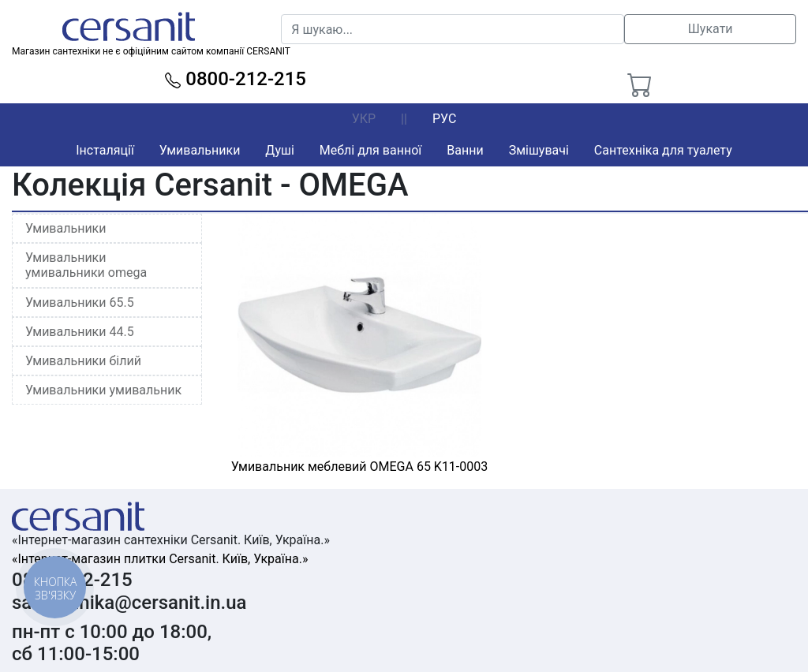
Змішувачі (539, 150)
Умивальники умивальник (103, 390)
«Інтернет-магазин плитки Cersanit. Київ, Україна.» (160, 559)
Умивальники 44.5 (80, 332)
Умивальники (200, 150)
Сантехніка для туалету (663, 150)
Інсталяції (105, 150)
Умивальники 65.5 (80, 302)
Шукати (711, 29)
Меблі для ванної (370, 150)
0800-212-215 (236, 79)
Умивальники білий (83, 361)
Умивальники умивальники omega (86, 265)
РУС (444, 119)
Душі (279, 150)
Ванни (465, 150)
